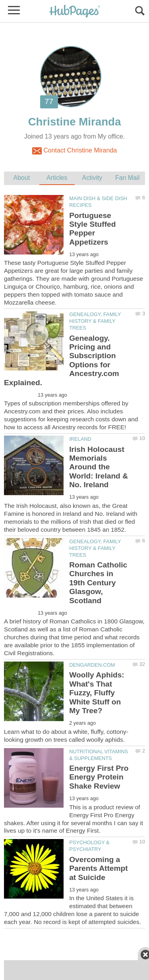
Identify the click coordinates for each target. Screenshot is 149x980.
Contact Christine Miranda (74, 151)
